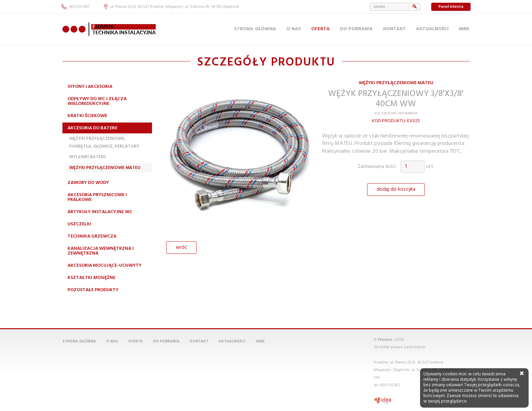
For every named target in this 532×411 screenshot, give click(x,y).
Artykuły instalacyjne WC (100, 212)
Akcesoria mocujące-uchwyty (104, 266)
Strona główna (255, 29)
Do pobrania (356, 29)
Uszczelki (79, 224)
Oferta (320, 29)
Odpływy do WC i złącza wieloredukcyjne (97, 101)
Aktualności (432, 29)
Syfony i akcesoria (90, 87)
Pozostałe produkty (93, 290)
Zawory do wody (88, 183)
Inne (464, 29)
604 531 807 (75, 7)
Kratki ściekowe (87, 116)
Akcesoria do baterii (92, 128)
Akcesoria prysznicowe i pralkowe (97, 197)
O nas (294, 29)
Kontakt (394, 29)
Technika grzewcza (92, 236)
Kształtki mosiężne (91, 278)
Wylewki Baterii (88, 157)
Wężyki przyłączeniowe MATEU (105, 168)
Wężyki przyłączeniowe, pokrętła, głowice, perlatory (104, 142)
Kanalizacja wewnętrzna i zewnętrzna (101, 251)
